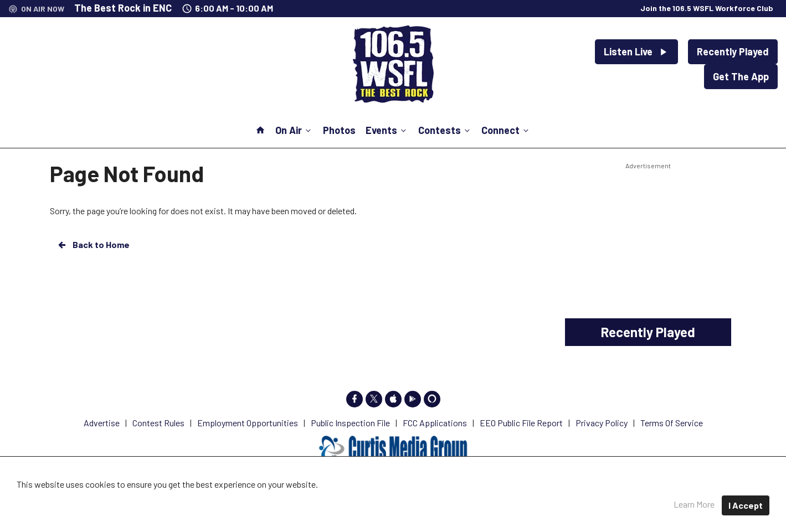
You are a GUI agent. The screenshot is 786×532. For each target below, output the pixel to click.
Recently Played (733, 51)
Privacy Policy (438, 499)
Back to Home (93, 245)
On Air (294, 130)
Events (387, 130)
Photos (339, 130)
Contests (445, 130)
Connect (506, 130)
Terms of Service (512, 499)
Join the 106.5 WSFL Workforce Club (707, 8)
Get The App (741, 76)
